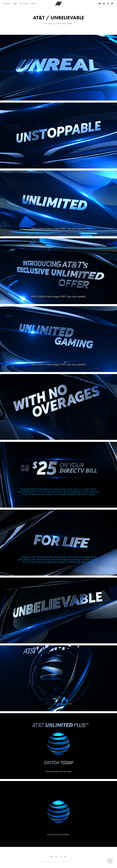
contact (33, 3)
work (15, 4)
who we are (24, 3)
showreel (7, 3)
